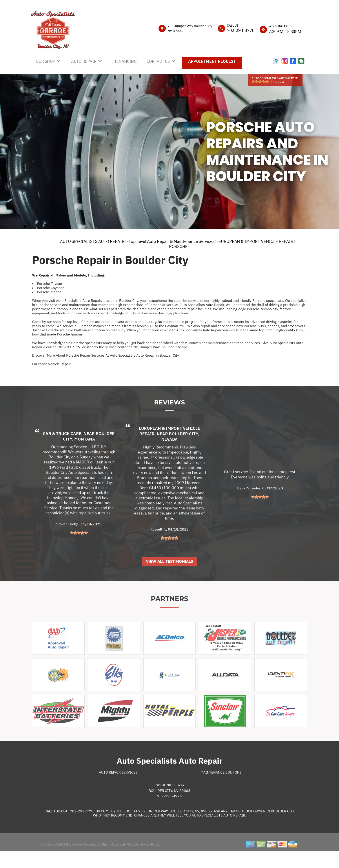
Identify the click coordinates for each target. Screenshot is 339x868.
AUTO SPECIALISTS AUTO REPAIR (92, 241)
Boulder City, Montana (89, 452)
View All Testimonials (169, 578)
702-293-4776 (241, 30)
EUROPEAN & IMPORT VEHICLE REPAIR (256, 241)
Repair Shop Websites (81, 861)
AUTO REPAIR (84, 61)
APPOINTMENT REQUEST (212, 61)
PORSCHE (178, 246)
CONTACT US (158, 61)
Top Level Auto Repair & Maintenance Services (171, 241)
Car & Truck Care (62, 450)
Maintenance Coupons (221, 789)
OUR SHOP (46, 61)
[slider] (260, 82)
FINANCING (126, 61)
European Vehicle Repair (52, 364)
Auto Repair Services (118, 789)
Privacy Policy (150, 861)
